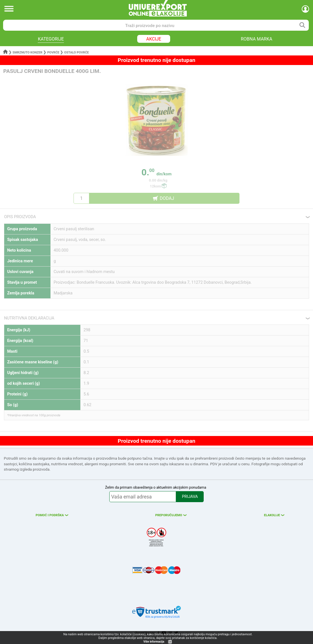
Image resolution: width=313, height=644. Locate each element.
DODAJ (167, 198)
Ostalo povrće (77, 52)
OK (170, 642)
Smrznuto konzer (28, 52)
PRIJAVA (190, 497)
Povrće (53, 52)
